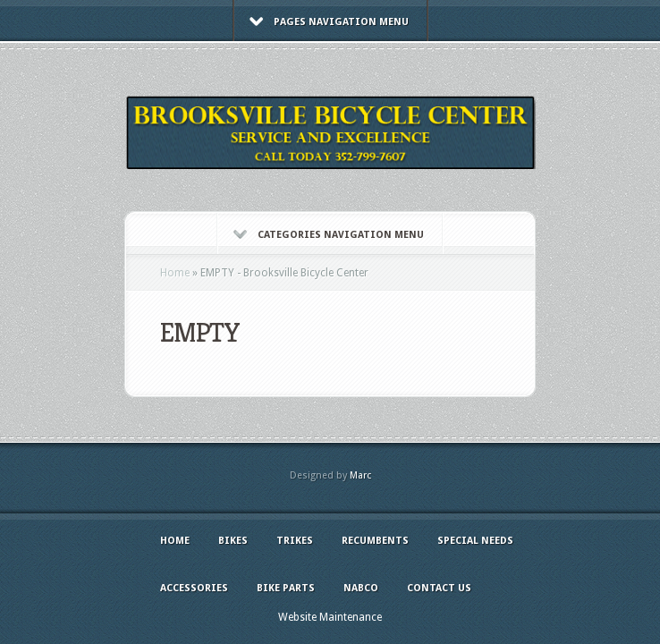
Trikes (295, 541)
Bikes (233, 541)
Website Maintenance (330, 617)
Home (175, 273)
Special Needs (475, 541)
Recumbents (375, 541)
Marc (360, 475)
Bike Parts (286, 588)
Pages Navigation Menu (329, 22)
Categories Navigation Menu (329, 235)
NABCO (361, 588)
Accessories (194, 588)
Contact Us (439, 588)
